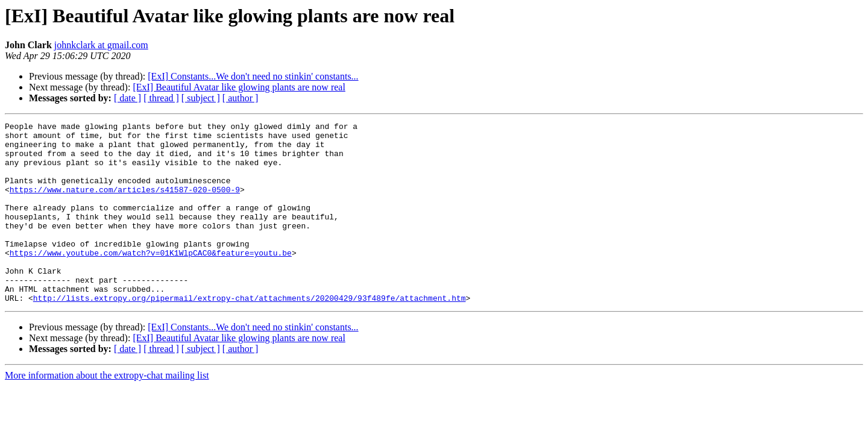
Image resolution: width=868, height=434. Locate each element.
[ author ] (241, 98)
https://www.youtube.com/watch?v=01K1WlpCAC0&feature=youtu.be (151, 280)
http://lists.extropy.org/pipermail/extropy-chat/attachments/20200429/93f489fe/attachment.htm (250, 334)
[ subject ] (201, 98)
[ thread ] (161, 98)
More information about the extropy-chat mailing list (107, 411)
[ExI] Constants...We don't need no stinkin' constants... (253, 76)
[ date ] (127, 98)
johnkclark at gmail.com (101, 45)
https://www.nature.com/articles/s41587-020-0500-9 (125, 204)
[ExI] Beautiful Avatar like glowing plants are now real (239, 87)
